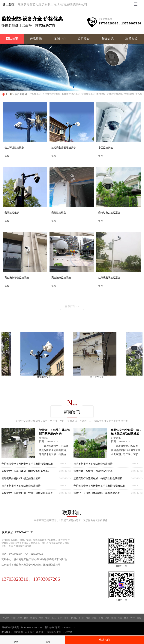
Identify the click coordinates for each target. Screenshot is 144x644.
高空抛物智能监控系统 (17, 278)
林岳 (126, 618)
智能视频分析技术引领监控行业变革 (21, 478)
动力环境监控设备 (14, 148)
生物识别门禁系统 (133, 94)
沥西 (107, 618)
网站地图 (18, 632)
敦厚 (20, 618)
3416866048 (37, 554)
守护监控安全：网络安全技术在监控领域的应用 (27, 464)
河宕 (120, 618)
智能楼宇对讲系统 (71, 94)
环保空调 (68, 632)
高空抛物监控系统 (61, 278)
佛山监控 (8, 4)
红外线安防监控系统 (109, 278)
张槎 (47, 618)
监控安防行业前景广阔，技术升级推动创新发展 (27, 493)
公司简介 (84, 39)
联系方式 (131, 39)
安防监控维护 (12, 213)
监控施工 (40, 632)
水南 (41, 618)
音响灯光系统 (88, 94)
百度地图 (30, 632)
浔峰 (94, 618)
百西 (101, 618)
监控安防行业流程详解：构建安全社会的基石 (26, 471)
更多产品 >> (72, 306)
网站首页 (12, 39)
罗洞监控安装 (45, 377)
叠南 (26, 618)
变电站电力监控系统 (109, 213)
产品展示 (36, 39)
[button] (70, 87)
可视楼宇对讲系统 (51, 94)
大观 (139, 618)
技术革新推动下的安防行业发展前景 (21, 486)
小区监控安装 (106, 148)
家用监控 (101, 94)
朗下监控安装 (98, 377)
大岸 (133, 618)
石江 (54, 618)
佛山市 (34, 618)
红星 (82, 618)
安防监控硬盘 (59, 213)
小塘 (13, 618)
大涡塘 (6, 618)
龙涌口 (74, 618)
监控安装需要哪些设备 (64, 148)
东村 (60, 618)
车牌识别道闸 (54, 632)
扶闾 (113, 618)
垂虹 (67, 618)
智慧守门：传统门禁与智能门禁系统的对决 (97, 493)
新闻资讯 (108, 39)
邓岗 (88, 618)
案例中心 (60, 39)
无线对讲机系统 (115, 94)
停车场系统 (35, 94)
